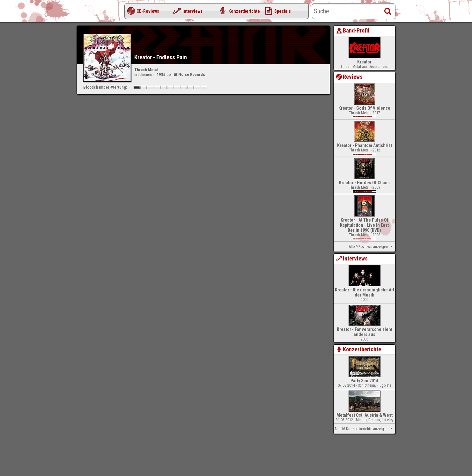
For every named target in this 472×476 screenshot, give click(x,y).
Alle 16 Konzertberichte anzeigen (364, 429)
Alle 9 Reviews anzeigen (372, 247)
